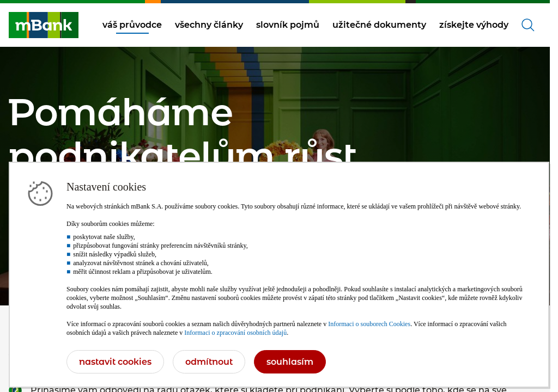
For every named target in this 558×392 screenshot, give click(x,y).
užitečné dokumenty (379, 25)
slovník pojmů (288, 25)
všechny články (209, 25)
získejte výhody (474, 25)
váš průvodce (132, 25)
